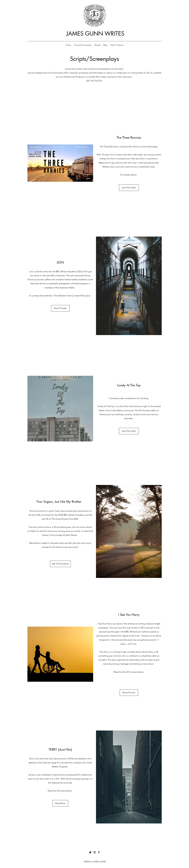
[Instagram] (95, 852)
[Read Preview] (60, 308)
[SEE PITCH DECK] (60, 564)
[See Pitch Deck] (129, 188)
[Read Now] (60, 803)
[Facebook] (99, 852)
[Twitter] (90, 852)
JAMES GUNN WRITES (95, 34)
